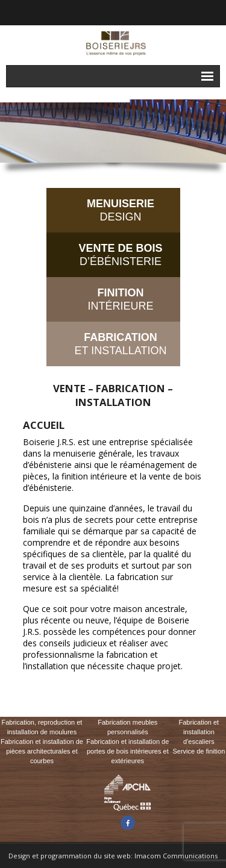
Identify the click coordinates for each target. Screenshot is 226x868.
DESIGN (121, 210)
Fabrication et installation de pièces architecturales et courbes (42, 751)
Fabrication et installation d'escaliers (199, 732)
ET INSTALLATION (120, 344)
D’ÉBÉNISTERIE (120, 255)
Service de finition (199, 751)
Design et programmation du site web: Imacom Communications (113, 856)
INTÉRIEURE (120, 299)
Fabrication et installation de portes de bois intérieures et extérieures (127, 751)
